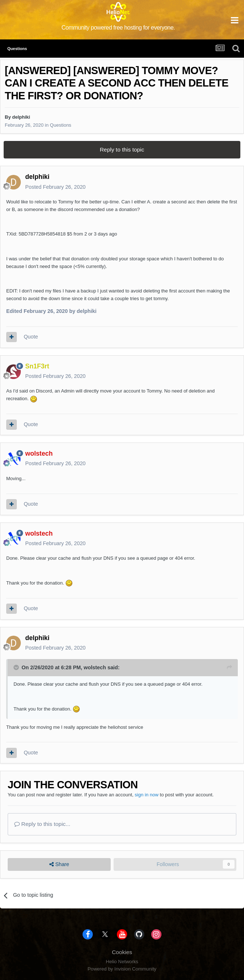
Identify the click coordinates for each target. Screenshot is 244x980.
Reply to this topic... (42, 824)
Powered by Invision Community (122, 969)
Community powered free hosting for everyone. (118, 28)
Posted (55, 187)
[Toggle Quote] (17, 667)
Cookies (122, 952)
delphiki (21, 117)
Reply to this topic (122, 150)
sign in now (147, 795)
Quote (31, 337)
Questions (61, 125)
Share (59, 864)
